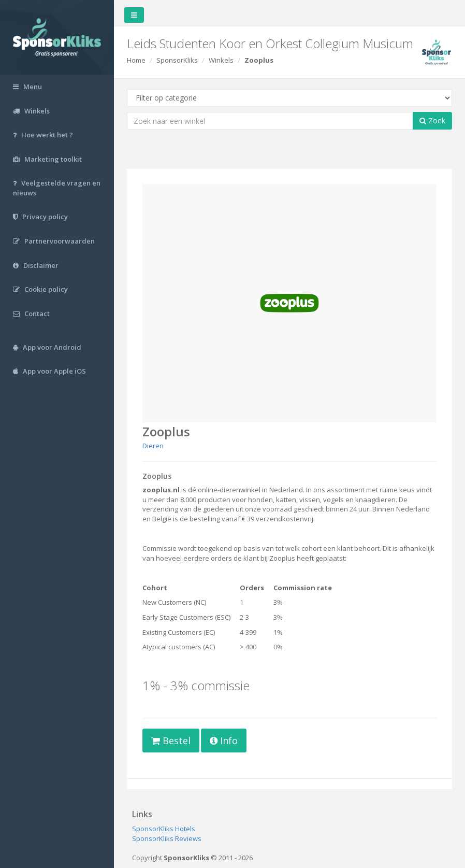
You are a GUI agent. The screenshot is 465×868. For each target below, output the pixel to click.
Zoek (432, 120)
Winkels (221, 60)
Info (224, 741)
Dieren (153, 446)
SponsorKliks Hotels (164, 829)
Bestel (171, 741)
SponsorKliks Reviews (167, 838)
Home (136, 60)
